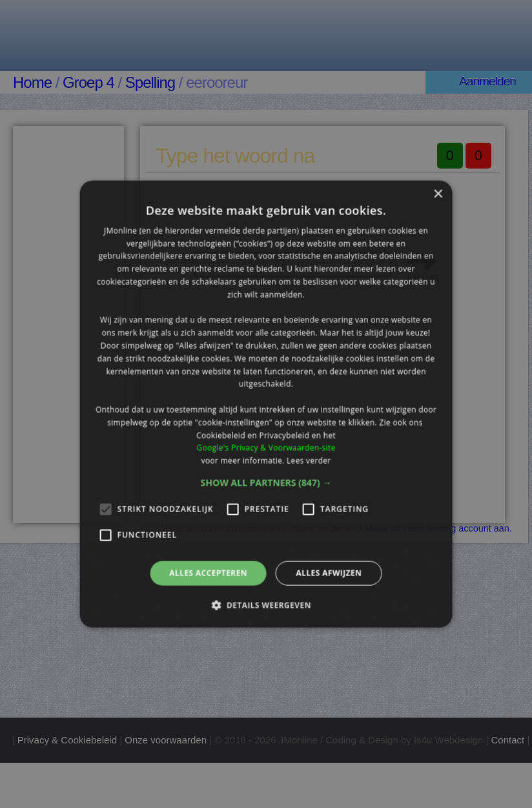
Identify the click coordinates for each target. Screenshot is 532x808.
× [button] (437, 194)
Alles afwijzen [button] (329, 573)
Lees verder (309, 461)
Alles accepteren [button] (208, 573)
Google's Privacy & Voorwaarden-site (266, 448)
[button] (266, 483)
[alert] (266, 404)
